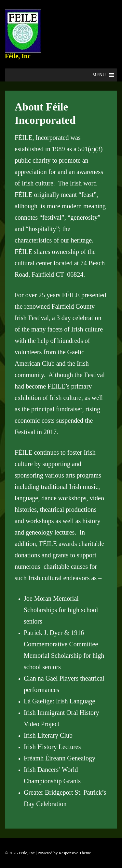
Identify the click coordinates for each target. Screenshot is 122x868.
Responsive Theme (75, 853)
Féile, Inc (18, 56)
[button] (99, 75)
